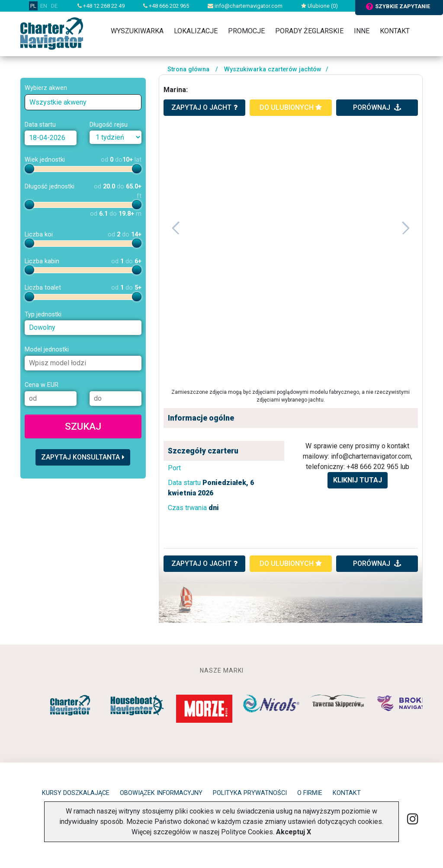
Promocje (246, 31)
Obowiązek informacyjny (161, 793)
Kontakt (395, 31)
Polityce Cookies (247, 832)
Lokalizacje (196, 31)
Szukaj (83, 426)
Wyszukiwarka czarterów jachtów (273, 69)
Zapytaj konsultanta (83, 457)
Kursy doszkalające (76, 793)
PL (33, 6)
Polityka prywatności (250, 793)
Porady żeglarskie (309, 31)
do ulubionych (291, 107)
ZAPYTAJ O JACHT (204, 563)
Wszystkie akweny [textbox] (58, 102)
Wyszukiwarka (137, 31)
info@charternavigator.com (245, 6)
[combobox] (83, 102)
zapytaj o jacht (204, 107)
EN (44, 6)
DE (54, 6)
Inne (362, 31)
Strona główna (188, 69)
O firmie (310, 793)
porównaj (377, 107)
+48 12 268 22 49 (101, 6)
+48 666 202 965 (166, 6)
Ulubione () (319, 6)
